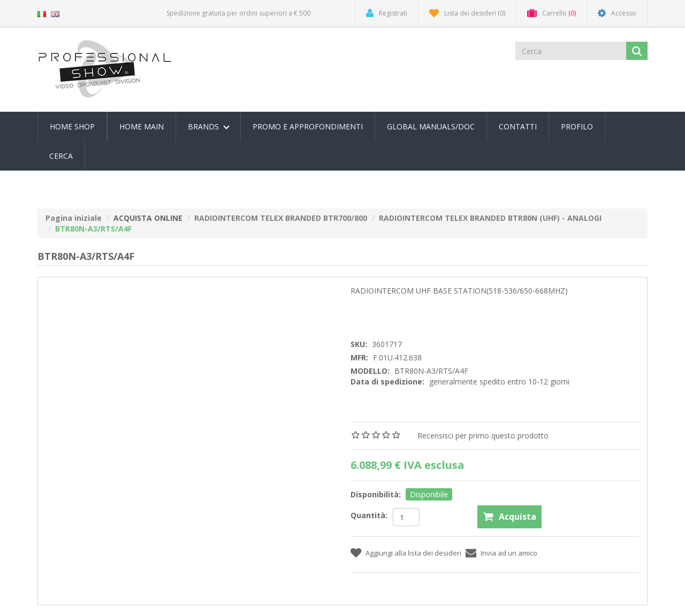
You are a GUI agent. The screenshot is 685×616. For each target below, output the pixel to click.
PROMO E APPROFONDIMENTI (308, 126)
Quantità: (369, 515)
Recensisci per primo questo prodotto (483, 436)
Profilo (577, 126)
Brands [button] (209, 126)
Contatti (518, 126)
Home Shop (72, 126)
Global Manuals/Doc (431, 126)
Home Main (142, 126)
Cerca (61, 156)
